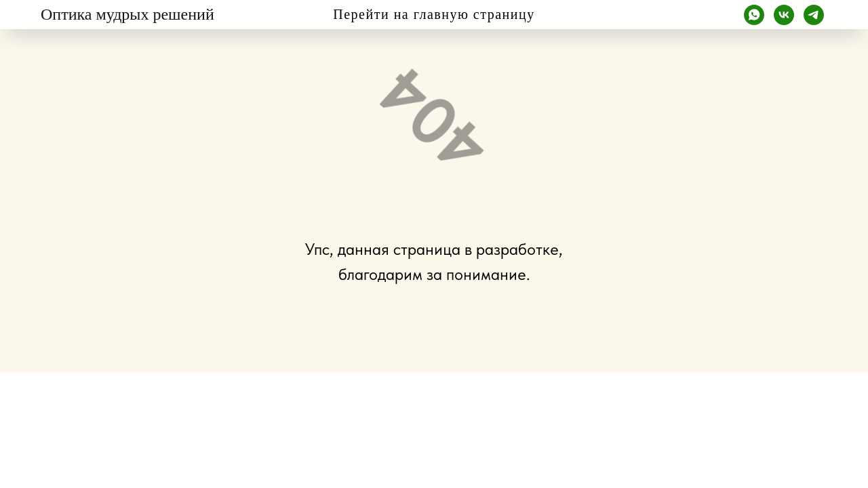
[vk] (784, 15)
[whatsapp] (754, 15)
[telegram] (814, 15)
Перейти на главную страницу (434, 14)
